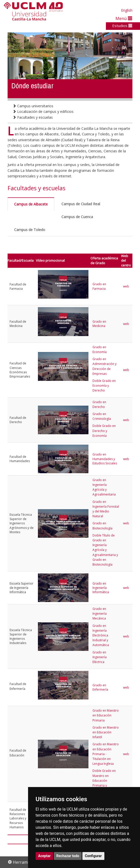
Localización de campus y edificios (43, 111)
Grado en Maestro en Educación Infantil (106, 732)
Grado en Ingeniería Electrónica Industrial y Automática (101, 635)
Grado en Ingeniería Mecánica (100, 614)
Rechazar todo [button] (68, 856)
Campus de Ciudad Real (81, 204)
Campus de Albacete (31, 204)
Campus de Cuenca (77, 217)
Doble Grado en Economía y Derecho (104, 386)
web (126, 286)
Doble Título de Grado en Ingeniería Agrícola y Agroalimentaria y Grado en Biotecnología (105, 550)
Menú (124, 18)
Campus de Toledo (30, 230)
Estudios (122, 26)
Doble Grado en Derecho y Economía (104, 431)
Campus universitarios (33, 106)
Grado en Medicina (99, 324)
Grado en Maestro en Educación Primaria (106, 715)
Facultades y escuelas (33, 117)
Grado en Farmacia (99, 286)
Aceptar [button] (44, 856)
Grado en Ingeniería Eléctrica (100, 657)
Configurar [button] (93, 856)
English (127, 10)
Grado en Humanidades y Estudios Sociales (105, 459)
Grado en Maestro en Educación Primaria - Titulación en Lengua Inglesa (106, 754)
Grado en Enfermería (100, 687)
